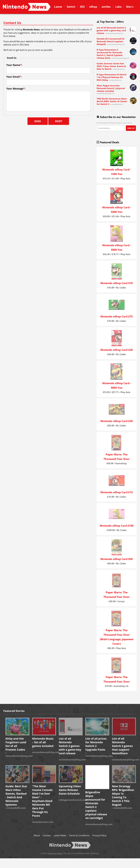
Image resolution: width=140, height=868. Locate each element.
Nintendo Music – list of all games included (43, 742)
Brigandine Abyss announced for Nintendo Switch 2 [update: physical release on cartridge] (96, 805)
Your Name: (14, 65)
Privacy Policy (99, 835)
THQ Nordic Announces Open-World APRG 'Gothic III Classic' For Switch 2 (112, 101)
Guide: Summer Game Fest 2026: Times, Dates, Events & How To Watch (111, 66)
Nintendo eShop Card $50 (117, 559)
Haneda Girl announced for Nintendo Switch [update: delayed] (111, 41)
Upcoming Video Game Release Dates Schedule (70, 790)
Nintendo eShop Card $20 (117, 350)
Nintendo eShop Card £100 (117, 526)
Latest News (60, 835)
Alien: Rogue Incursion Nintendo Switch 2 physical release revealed (111, 88)
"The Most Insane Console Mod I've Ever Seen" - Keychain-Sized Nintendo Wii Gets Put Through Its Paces (42, 801)
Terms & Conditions (79, 835)
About (37, 835)
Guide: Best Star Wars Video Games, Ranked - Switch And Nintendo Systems (16, 795)
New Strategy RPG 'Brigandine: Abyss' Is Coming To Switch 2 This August (123, 795)
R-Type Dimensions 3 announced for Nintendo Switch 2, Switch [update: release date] (110, 54)
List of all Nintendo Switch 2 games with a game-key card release (111, 30)
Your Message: (16, 89)
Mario (130, 7)
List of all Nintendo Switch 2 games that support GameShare (122, 746)
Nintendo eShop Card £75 (117, 316)
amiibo (106, 7)
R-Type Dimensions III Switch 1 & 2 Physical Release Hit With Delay (112, 77)
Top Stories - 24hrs (109, 22)
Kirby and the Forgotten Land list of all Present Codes (16, 744)
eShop (93, 7)
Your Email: (14, 77)
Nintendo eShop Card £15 (117, 492)
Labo (118, 7)
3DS (82, 7)
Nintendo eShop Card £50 (117, 421)
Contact (27, 7)
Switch (71, 7)
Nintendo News (55, 853)
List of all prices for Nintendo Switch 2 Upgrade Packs (96, 744)
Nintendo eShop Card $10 (117, 283)
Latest (58, 7)
